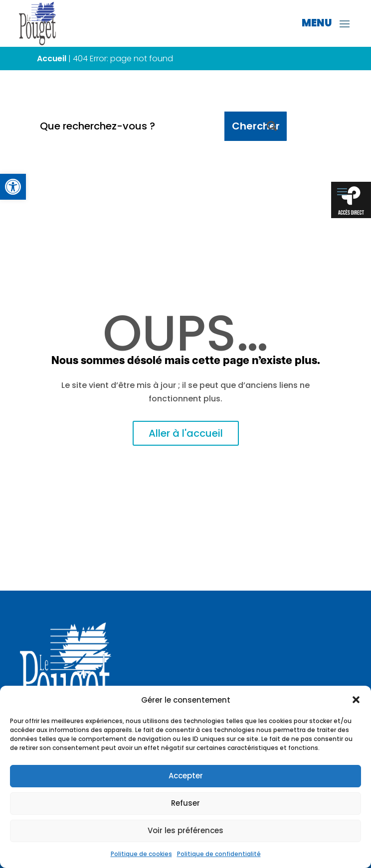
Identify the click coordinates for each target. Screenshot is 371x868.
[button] (356, 700)
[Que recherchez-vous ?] (129, 126)
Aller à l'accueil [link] (186, 433)
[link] (13, 187)
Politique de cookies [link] (141, 854)
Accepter (186, 776)
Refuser (185, 803)
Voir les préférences (185, 830)
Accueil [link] (52, 59)
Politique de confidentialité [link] (219, 854)
